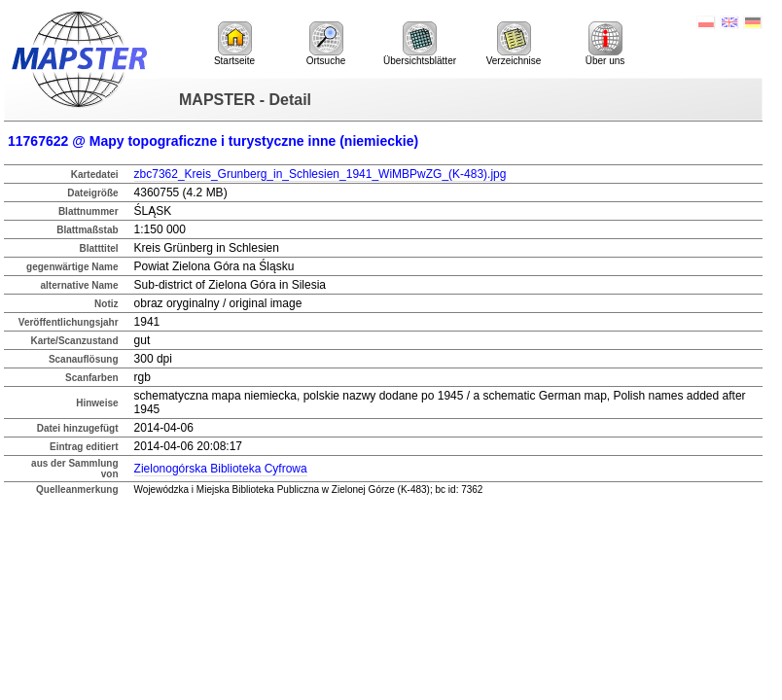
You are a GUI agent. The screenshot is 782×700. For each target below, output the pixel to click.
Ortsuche (326, 44)
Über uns (605, 44)
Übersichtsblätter (420, 44)
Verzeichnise (514, 44)
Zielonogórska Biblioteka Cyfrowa (221, 469)
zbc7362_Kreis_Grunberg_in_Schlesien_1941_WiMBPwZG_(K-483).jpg (320, 174)
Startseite (234, 44)
